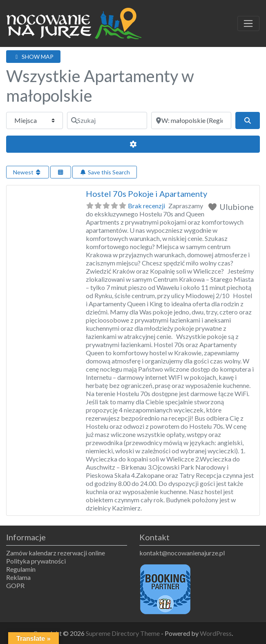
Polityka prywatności (36, 561)
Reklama (18, 577)
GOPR (15, 585)
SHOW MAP (33, 57)
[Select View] (61, 172)
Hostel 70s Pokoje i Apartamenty (146, 194)
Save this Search (105, 172)
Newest (28, 172)
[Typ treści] (35, 120)
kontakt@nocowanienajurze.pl (182, 553)
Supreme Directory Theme (123, 633)
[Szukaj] (107, 120)
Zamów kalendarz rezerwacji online (56, 553)
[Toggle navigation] (248, 24)
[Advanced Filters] (133, 144)
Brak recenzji (146, 206)
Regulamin (21, 569)
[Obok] (191, 120)
